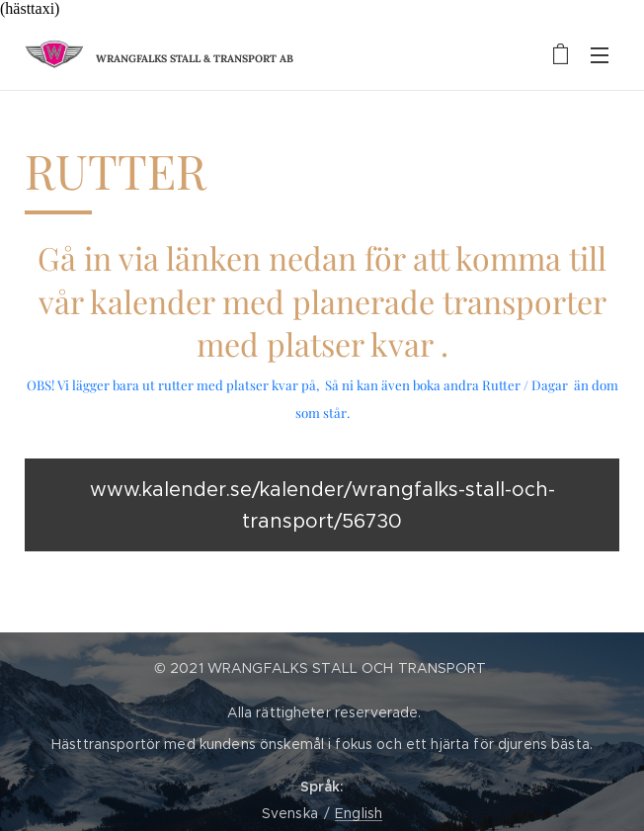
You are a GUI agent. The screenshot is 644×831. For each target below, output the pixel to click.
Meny (600, 55)
